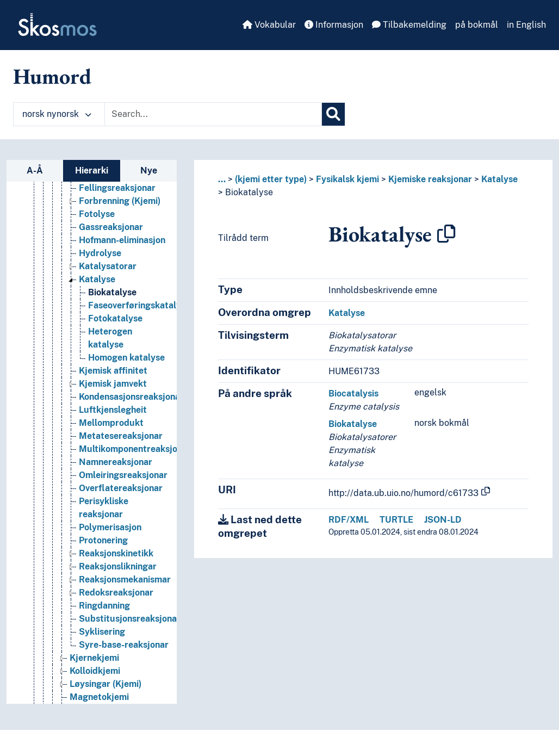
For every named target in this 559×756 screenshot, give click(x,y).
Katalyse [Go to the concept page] (97, 279)
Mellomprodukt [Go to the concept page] (111, 423)
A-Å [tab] (35, 171)
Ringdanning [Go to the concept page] (104, 606)
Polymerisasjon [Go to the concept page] (110, 527)
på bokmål (477, 25)
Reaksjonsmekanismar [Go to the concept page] (125, 580)
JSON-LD (443, 520)
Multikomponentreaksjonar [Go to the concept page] (135, 449)
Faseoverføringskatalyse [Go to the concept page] (139, 305)
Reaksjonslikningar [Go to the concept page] (118, 566)
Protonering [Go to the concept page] (103, 540)
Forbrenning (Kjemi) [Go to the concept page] (120, 201)
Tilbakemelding (409, 25)
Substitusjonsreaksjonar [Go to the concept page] (130, 619)
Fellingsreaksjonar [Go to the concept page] (117, 188)
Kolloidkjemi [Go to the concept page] (95, 671)
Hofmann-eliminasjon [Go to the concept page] (122, 240)
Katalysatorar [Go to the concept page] (108, 266)
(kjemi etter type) (271, 179)
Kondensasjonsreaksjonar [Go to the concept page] (131, 397)
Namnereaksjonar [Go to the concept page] (116, 462)
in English (526, 25)
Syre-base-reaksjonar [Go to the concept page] (124, 645)
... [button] (222, 179)
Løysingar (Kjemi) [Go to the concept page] (105, 684)
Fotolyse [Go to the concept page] (97, 214)
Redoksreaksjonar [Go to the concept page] (116, 593)
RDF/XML (349, 520)
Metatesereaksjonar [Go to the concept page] (121, 436)
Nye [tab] (149, 171)
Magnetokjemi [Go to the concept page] (99, 697)
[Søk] (333, 114)
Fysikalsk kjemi (347, 179)
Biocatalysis (353, 394)
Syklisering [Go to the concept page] (102, 632)
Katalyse (499, 179)
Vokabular (269, 25)
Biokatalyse (249, 192)
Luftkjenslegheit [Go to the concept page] (113, 410)
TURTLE (396, 520)
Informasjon (334, 25)
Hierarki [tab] (92, 171)
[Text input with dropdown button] (213, 114)
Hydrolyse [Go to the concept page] (100, 253)
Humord (52, 76)
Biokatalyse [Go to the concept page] (112, 292)
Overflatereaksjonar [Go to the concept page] (121, 488)
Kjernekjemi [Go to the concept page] (94, 658)
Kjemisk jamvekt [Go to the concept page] (113, 384)
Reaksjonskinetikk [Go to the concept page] (116, 553)
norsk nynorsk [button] (57, 114)
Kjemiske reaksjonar (430, 179)
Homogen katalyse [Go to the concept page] (126, 358)
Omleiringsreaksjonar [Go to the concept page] (123, 475)
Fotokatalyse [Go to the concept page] (115, 318)
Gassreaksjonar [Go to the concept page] (111, 227)
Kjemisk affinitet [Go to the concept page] (113, 371)
